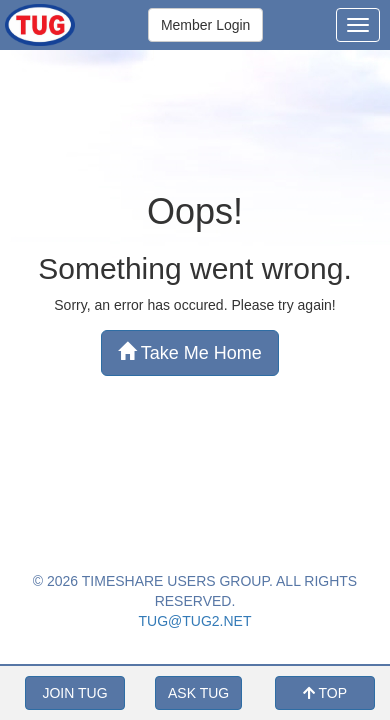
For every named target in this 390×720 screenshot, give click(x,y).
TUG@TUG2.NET (195, 621)
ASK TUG (198, 693)
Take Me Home (190, 352)
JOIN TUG (74, 693)
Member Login (206, 25)
